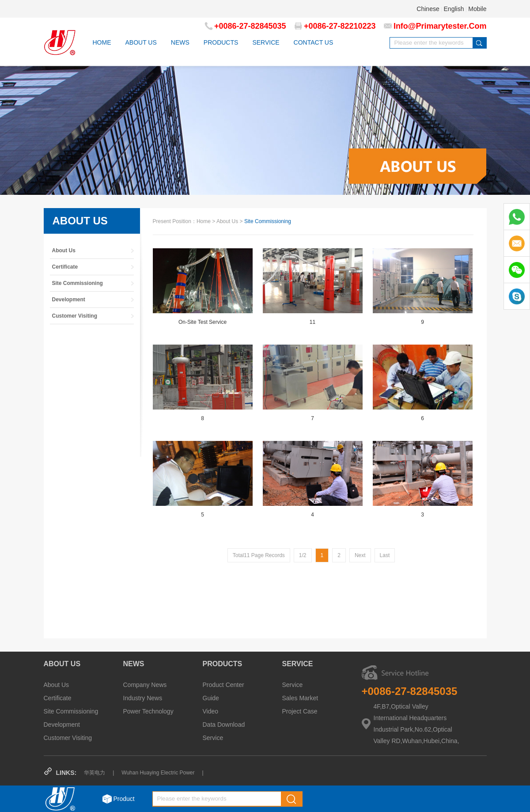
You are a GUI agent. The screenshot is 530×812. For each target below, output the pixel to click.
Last (385, 555)
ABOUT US (141, 42)
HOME (102, 42)
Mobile (477, 9)
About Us (57, 685)
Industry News (143, 698)
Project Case (300, 711)
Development (62, 725)
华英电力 (95, 773)
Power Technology (148, 711)
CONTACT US (314, 42)
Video (211, 711)
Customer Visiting (68, 738)
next (360, 555)
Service (213, 738)
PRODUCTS (221, 42)
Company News (145, 685)
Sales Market (300, 698)
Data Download (224, 725)
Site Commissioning (71, 711)
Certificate (58, 698)
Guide (211, 698)
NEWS (180, 42)
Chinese (428, 9)
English (454, 9)
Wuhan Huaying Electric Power (158, 773)
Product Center (223, 685)
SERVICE (266, 42)
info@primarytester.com (440, 26)
